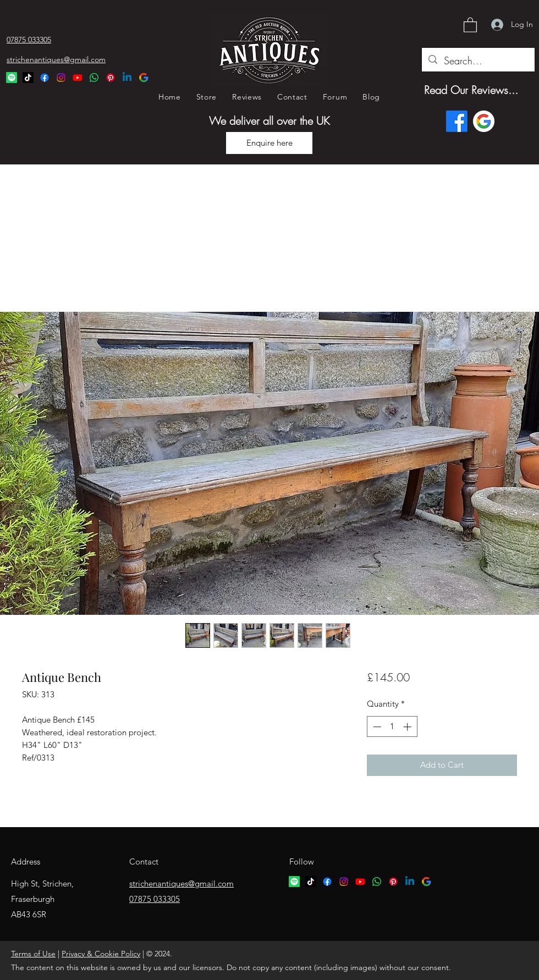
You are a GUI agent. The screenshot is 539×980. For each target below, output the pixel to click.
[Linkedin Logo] (127, 78)
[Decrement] (376, 727)
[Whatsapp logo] (377, 882)
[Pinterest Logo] (111, 78)
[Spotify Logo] (12, 78)
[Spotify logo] (294, 882)
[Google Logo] (144, 78)
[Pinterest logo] (393, 882)
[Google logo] (484, 121)
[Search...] (478, 61)
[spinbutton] (392, 727)
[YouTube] (78, 78)
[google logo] (426, 882)
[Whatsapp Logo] (94, 78)
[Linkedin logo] (410, 882)
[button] (470, 24)
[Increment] (408, 727)
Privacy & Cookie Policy (101, 954)
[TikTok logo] (311, 882)
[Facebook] (45, 78)
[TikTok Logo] (28, 78)
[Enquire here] (269, 143)
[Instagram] (61, 78)
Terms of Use (33, 954)
